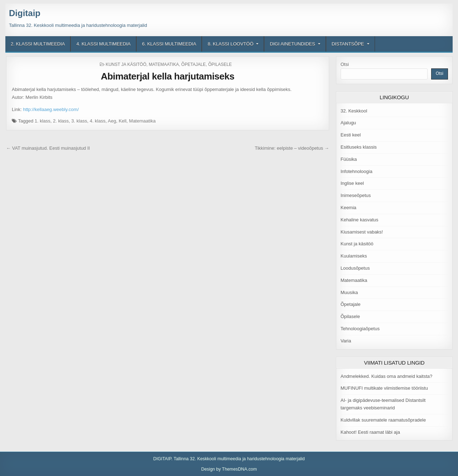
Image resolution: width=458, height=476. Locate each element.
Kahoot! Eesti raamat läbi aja (370, 432)
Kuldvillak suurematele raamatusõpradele (383, 420)
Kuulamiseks (354, 256)
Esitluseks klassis (359, 147)
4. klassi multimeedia (103, 44)
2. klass (61, 121)
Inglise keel (352, 183)
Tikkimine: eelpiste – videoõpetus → (292, 148)
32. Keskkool (354, 111)
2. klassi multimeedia (38, 44)
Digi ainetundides (292, 44)
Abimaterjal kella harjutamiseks (168, 76)
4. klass (98, 121)
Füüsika (349, 159)
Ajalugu (348, 123)
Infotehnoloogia (357, 171)
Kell (123, 121)
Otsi (345, 64)
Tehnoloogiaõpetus (360, 329)
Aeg (112, 121)
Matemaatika (164, 64)
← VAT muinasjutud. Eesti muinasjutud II (48, 148)
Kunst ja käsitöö (126, 64)
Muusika (349, 292)
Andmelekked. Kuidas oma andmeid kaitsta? (387, 376)
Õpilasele (220, 64)
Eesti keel (351, 135)
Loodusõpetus (355, 268)
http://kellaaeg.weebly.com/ (51, 109)
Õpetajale (194, 64)
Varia (346, 341)
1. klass (43, 121)
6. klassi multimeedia (169, 44)
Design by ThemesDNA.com (229, 469)
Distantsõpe (348, 44)
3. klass (79, 121)
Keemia (349, 208)
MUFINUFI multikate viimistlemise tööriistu (384, 388)
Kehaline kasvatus (360, 220)
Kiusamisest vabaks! (362, 232)
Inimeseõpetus (356, 195)
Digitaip (25, 13)
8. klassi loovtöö (230, 44)
